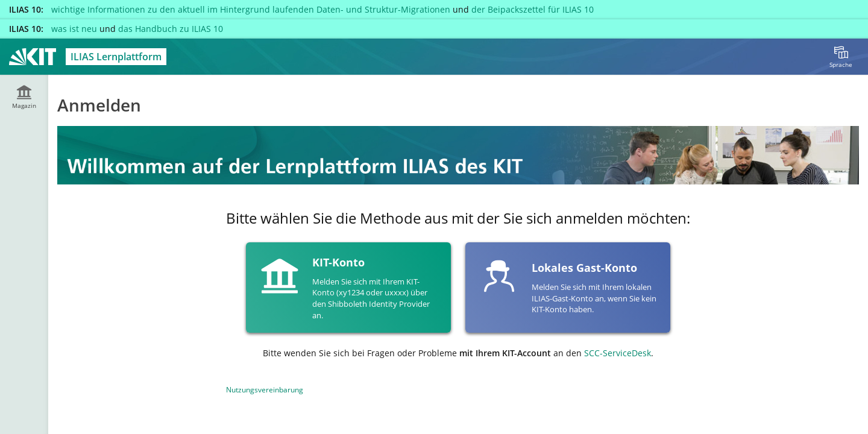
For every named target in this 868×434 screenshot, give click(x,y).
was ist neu (74, 29)
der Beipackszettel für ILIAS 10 (533, 9)
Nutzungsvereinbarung (265, 390)
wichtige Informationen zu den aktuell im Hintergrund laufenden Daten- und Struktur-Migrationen (251, 9)
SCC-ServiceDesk (618, 353)
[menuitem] (841, 57)
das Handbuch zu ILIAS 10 (171, 29)
